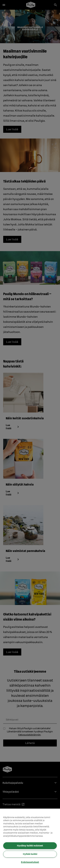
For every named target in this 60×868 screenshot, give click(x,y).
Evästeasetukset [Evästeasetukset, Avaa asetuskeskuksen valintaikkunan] (30, 862)
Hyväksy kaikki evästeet (30, 846)
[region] (30, 838)
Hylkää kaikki (30, 854)
